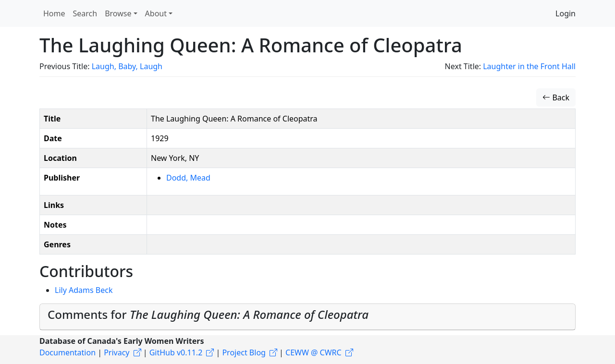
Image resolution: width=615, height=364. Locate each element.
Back (556, 97)
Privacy (117, 352)
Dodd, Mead (188, 178)
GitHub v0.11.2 (176, 352)
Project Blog (244, 352)
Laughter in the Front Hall (529, 66)
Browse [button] (118, 13)
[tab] (307, 317)
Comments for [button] (208, 314)
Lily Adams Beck (84, 290)
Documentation (68, 352)
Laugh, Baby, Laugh (127, 66)
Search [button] (85, 13)
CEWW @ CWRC (314, 352)
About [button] (156, 13)
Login (566, 13)
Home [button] (54, 13)
